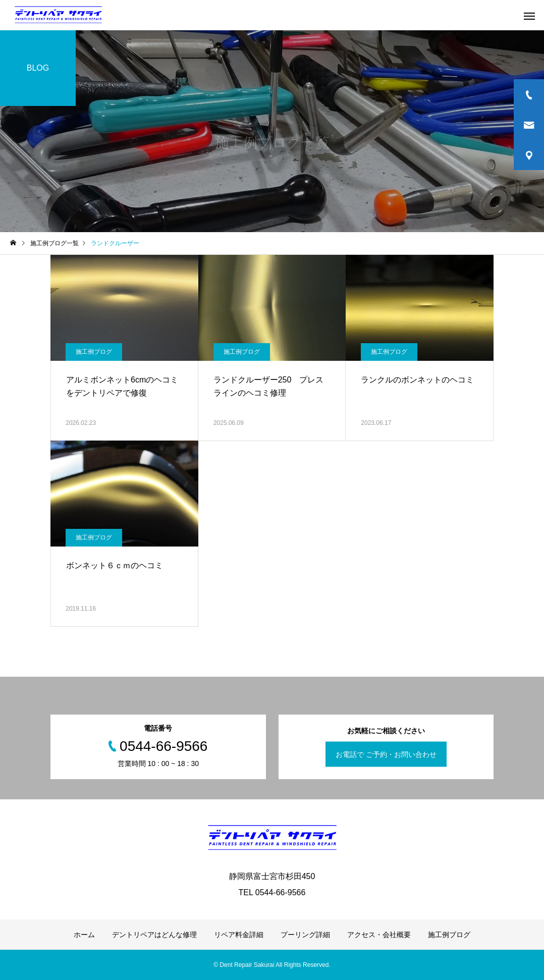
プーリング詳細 (305, 935)
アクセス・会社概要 (379, 935)
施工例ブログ (94, 352)
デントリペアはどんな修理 (154, 935)
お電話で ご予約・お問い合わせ (386, 754)
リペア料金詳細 (239, 935)
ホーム (84, 935)
